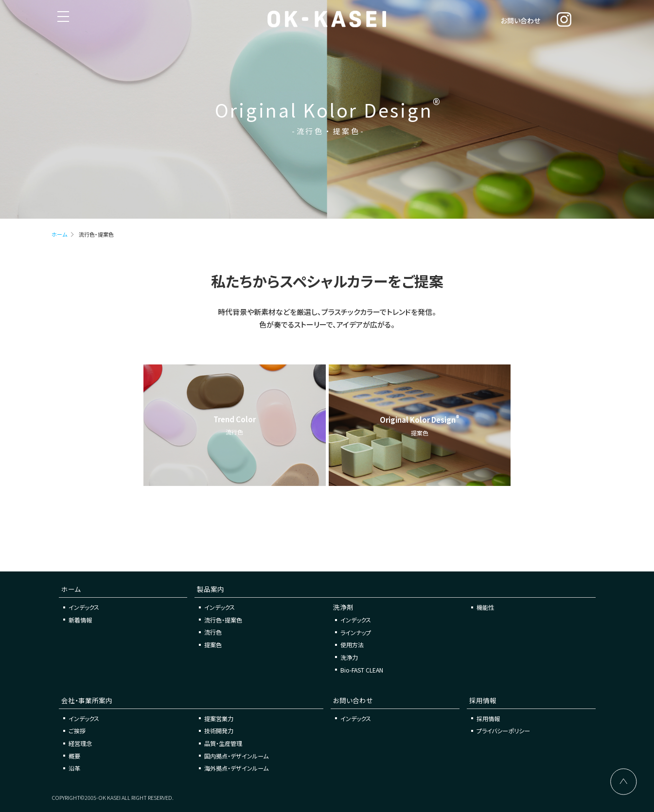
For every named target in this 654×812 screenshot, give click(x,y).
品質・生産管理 (223, 743)
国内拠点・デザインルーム (236, 756)
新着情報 (80, 620)
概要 (74, 756)
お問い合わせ (521, 20)
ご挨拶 (77, 731)
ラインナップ (356, 632)
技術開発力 (219, 731)
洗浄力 (349, 657)
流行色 (213, 632)
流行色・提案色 (223, 620)
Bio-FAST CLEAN (362, 670)
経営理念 (80, 743)
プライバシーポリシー (503, 731)
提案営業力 (219, 718)
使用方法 (352, 645)
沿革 (74, 768)
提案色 (213, 645)
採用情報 (488, 718)
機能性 (485, 607)
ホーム (59, 234)
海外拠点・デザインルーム (236, 768)
